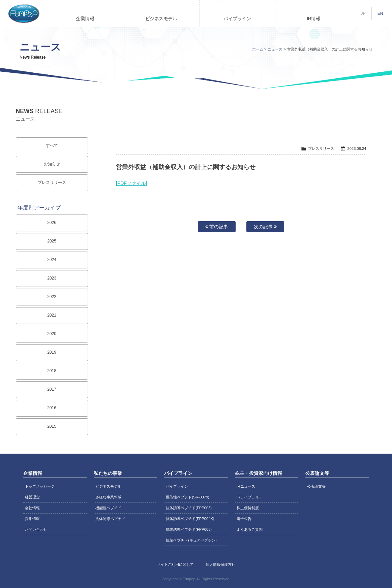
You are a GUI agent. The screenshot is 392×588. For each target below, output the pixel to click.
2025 (52, 241)
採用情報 (32, 519)
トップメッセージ (40, 486)
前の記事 (217, 227)
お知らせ (52, 164)
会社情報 (32, 508)
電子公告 (244, 519)
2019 (52, 352)
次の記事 (265, 227)
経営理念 (32, 497)
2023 (52, 278)
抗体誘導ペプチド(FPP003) (189, 508)
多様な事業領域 (108, 497)
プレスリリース (52, 183)
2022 (52, 297)
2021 (52, 315)
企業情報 (85, 19)
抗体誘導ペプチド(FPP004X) (190, 519)
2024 (52, 260)
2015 (52, 426)
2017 (52, 389)
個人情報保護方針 (220, 564)
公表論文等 (316, 486)
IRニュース (246, 486)
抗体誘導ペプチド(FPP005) (189, 529)
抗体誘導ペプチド (110, 519)
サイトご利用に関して (175, 564)
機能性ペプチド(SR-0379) (188, 497)
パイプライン (237, 19)
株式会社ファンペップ (24, 13)
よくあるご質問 (250, 529)
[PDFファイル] (131, 183)
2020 (52, 334)
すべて (52, 145)
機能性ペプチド (108, 508)
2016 (52, 408)
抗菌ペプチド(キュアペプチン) (191, 540)
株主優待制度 (248, 508)
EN (380, 13)
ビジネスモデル (161, 19)
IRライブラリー (250, 497)
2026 (52, 223)
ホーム (258, 49)
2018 (52, 371)
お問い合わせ (36, 529)
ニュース (275, 49)
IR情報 (313, 19)
